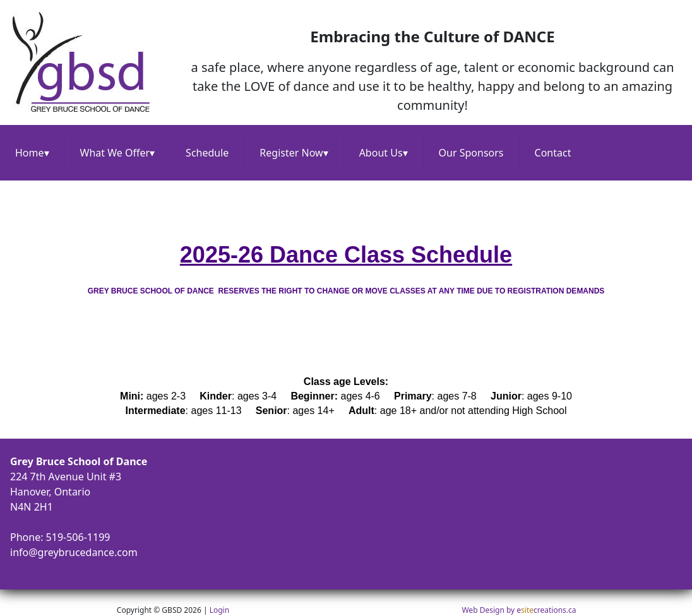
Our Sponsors (471, 153)
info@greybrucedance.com (74, 552)
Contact (553, 153)
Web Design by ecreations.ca (519, 610)
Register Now (294, 153)
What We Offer (118, 153)
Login (219, 610)
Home (32, 153)
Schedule (207, 153)
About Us (384, 153)
